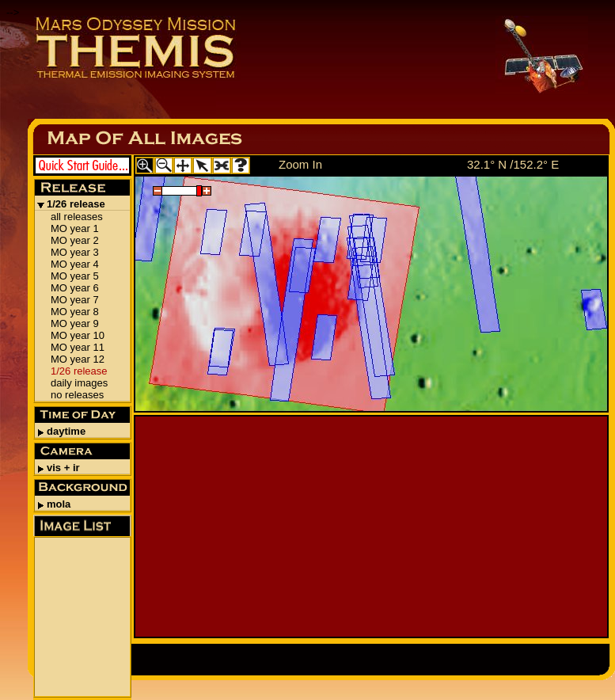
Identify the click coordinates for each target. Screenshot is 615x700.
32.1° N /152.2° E (513, 164)
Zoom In (300, 164)
